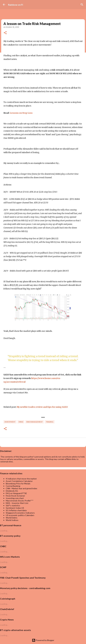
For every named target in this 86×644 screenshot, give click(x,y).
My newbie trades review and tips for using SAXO (42, 407)
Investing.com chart (15, 498)
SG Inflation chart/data (16, 510)
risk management (35, 422)
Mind (21, 422)
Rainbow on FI (16, 5)
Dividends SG (12, 491)
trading (50, 422)
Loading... (4, 531)
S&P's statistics (13, 505)
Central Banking (13, 486)
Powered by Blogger (43, 640)
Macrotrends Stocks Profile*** (20, 501)
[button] (5, 33)
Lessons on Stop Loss (21, 113)
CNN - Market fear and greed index (21, 488)
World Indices (12, 520)
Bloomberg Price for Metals (18, 484)
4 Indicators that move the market (21, 479)
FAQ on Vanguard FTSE (16, 493)
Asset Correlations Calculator (19, 481)
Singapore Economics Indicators (20, 513)
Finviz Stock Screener (15, 496)
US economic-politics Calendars (20, 515)
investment (10, 422)
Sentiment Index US (15, 508)
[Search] (82, 5)
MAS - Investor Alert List (17, 503)
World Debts (12, 518)
